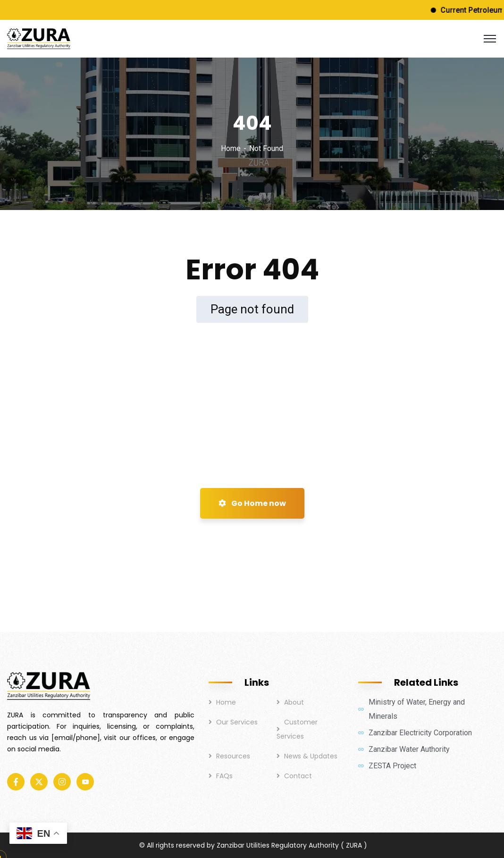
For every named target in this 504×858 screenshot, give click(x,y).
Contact (298, 776)
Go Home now (252, 503)
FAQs (224, 776)
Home (231, 148)
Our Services (237, 722)
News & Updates (311, 756)
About (294, 702)
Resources (233, 756)
